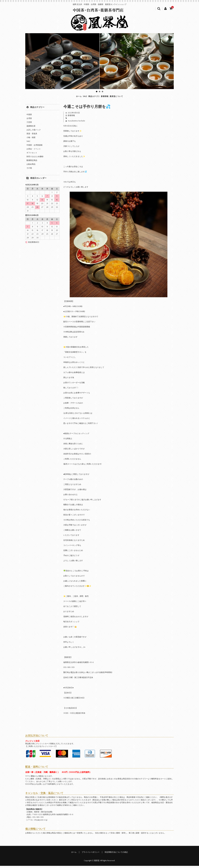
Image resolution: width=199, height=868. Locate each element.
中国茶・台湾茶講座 (35, 147)
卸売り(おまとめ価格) (35, 159)
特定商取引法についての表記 (116, 854)
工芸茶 (29, 124)
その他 (29, 170)
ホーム (59, 98)
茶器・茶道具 (32, 136)
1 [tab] (97, 92)
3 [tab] (102, 92)
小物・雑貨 (31, 140)
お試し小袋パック (34, 132)
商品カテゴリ (92, 98)
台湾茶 (29, 121)
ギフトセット (32, 155)
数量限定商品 (32, 163)
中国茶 (29, 117)
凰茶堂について (135, 98)
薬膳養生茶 (31, 128)
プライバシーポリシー (91, 854)
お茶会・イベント (34, 151)
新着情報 (113, 98)
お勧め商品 (31, 166)
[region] (99, 61)
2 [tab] (100, 92)
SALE (73, 98)
